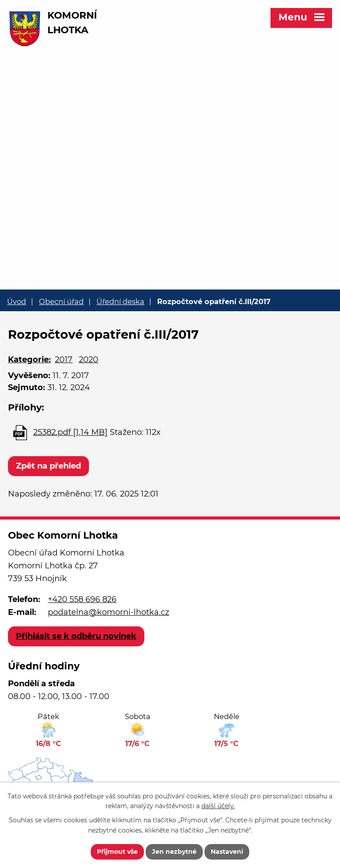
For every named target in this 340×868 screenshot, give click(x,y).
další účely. (218, 806)
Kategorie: (29, 360)
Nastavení (227, 852)
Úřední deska (120, 301)
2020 (89, 360)
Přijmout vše (117, 852)
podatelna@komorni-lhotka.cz (108, 612)
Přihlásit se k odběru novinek (76, 636)
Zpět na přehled (48, 466)
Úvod (17, 301)
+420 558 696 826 (82, 599)
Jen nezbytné (174, 852)
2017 (64, 360)
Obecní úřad (61, 301)
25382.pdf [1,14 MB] (70, 432)
